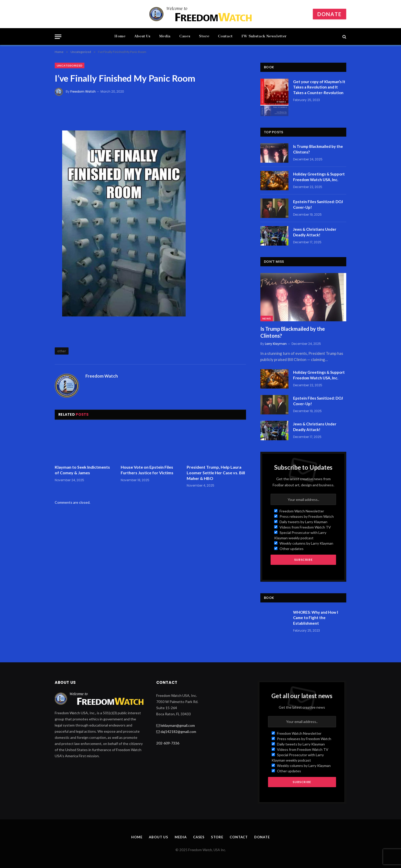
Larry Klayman (276, 344)
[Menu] (58, 37)
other (62, 351)
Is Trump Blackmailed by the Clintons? (318, 149)
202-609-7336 (168, 743)
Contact (225, 36)
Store (204, 36)
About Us (142, 36)
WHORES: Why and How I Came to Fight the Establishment (316, 618)
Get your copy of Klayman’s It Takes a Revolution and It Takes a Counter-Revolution (319, 87)
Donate (330, 14)
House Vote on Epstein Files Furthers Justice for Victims (147, 470)
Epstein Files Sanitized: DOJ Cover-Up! (318, 204)
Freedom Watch (83, 91)
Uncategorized (70, 65)
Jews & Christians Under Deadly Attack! (315, 232)
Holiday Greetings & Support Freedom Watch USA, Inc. (319, 177)
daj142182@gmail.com (178, 732)
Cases (185, 36)
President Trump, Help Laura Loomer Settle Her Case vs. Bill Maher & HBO (216, 473)
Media (165, 36)
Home (120, 36)
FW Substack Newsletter (264, 36)
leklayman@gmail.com (178, 725)
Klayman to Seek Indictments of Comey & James (82, 470)
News (267, 318)
